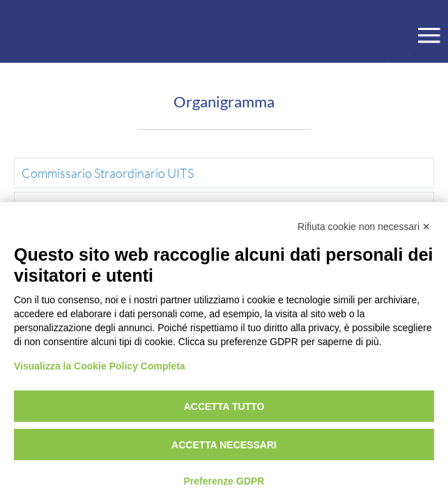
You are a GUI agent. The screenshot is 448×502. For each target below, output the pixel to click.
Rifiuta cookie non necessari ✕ (364, 227)
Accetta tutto (224, 406)
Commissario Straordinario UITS (108, 173)
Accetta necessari (224, 445)
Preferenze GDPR (224, 481)
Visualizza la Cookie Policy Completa (100, 366)
